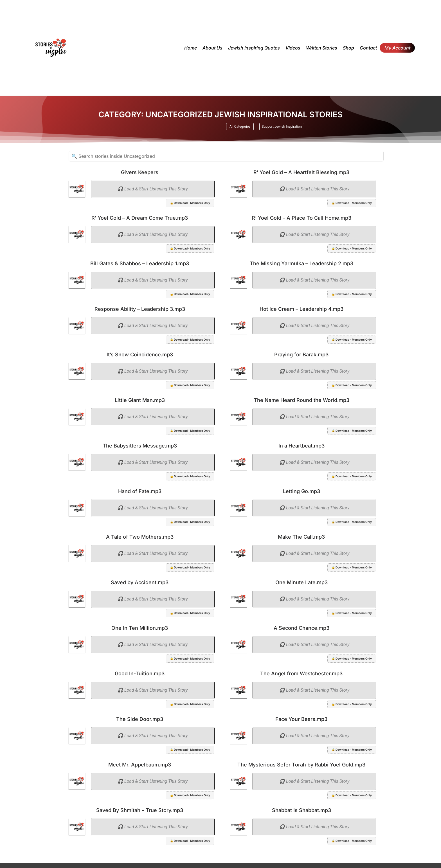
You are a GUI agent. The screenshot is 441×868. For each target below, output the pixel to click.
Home (191, 48)
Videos (293, 48)
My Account (397, 48)
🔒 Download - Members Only (190, 203)
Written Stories (322, 48)
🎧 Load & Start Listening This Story (153, 189)
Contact (368, 48)
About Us (212, 48)
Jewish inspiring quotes (254, 48)
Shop (348, 48)
